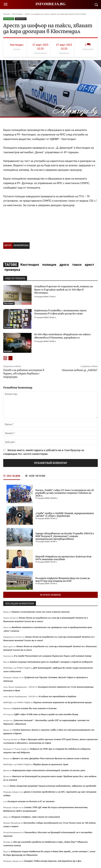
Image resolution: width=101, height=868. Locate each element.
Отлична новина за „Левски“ (80, 370)
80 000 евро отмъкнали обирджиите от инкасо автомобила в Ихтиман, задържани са (62, 336)
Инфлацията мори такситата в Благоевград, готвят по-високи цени (49, 770)
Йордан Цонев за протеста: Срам (51, 764)
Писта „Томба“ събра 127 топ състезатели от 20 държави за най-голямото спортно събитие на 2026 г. (65, 493)
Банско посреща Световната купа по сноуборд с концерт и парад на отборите (51, 662)
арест (89, 265)
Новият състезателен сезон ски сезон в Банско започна (41, 612)
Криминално (21, 19)
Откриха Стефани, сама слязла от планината (36, 817)
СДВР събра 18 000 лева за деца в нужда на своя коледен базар (46, 714)
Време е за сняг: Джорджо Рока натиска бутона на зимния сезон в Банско (51, 758)
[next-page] (10, 358)
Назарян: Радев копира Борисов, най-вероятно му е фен (53, 861)
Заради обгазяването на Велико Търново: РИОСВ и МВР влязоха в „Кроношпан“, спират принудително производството (65, 536)
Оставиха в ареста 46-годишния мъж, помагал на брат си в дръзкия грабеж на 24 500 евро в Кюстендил (63, 290)
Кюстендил (17, 14)
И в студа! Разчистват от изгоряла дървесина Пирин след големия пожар (53, 656)
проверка (12, 270)
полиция (49, 265)
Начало (7, 14)
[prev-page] (5, 358)
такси (77, 265)
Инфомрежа (21, 245)
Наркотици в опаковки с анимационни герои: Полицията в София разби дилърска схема (60, 312)
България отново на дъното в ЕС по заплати (31, 801)
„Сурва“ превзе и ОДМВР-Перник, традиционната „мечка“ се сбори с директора (65, 515)
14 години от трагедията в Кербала (57, 696)
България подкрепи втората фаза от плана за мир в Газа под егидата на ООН (63, 580)
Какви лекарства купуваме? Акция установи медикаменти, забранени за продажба (53, 786)
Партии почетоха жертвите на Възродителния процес (63, 702)
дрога (64, 265)
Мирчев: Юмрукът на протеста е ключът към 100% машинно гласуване (63, 558)
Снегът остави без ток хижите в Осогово (34, 708)
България (8, 327)
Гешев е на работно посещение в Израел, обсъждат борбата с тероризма (24, 374)
